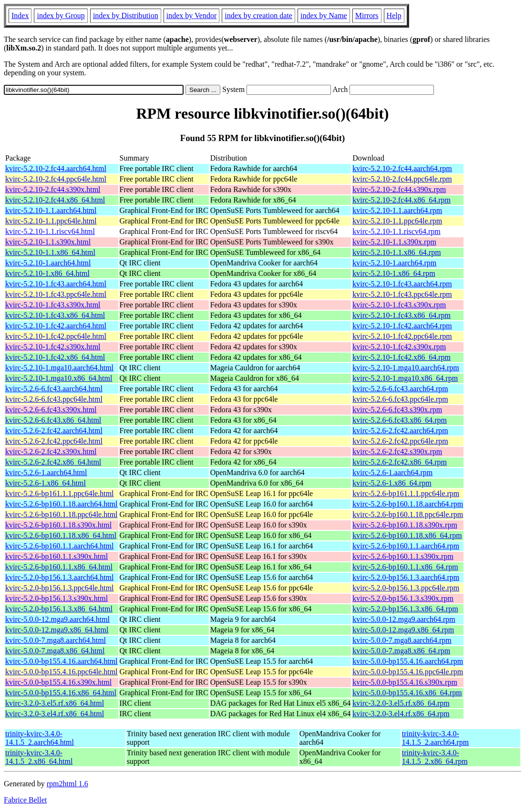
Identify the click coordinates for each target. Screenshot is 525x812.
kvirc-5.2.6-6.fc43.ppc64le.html (54, 399)
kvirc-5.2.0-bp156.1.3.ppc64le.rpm (406, 588)
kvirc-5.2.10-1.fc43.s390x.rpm (399, 305)
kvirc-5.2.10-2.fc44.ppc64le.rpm (402, 179)
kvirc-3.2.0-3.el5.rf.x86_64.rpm (401, 703)
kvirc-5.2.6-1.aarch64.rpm (392, 472)
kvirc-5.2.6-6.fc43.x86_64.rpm (400, 420)
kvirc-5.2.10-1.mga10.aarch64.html (59, 368)
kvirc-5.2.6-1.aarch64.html (46, 472)
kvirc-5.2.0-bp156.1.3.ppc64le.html (60, 588)
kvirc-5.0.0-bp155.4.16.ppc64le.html (62, 672)
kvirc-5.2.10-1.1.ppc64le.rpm (397, 221)
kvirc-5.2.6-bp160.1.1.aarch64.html (60, 546)
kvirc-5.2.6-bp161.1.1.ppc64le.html (60, 493)
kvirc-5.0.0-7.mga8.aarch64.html (56, 640)
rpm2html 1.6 (67, 784)
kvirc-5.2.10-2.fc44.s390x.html (53, 189)
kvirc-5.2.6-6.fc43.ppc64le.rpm (400, 399)
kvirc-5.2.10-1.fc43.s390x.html (53, 305)
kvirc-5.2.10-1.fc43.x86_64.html (55, 315)
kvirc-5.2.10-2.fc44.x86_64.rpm (401, 200)
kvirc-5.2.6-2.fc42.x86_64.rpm (400, 462)
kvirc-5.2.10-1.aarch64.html (48, 263)
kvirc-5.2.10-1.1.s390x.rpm (394, 242)
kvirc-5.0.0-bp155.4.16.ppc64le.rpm (408, 672)
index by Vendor (191, 15)
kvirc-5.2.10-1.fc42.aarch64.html (56, 326)
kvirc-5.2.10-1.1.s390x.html (48, 242)
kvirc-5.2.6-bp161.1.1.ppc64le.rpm (406, 493)
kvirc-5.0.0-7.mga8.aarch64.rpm (402, 640)
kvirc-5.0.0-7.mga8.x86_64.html (55, 651)
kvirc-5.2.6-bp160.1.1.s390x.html (57, 556)
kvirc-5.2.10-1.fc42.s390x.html (53, 347)
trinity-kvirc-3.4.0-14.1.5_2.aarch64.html (40, 738)
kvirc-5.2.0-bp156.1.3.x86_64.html (59, 609)
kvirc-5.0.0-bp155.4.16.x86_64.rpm (407, 693)
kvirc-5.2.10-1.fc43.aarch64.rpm (402, 284)
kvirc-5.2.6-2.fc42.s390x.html (51, 452)
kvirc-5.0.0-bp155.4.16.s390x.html (58, 682)
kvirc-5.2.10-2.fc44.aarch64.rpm (402, 168)
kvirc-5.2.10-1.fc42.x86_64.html (55, 357)
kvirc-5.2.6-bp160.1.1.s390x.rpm (403, 556)
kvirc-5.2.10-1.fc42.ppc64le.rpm (402, 336)
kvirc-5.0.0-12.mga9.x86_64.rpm (403, 630)
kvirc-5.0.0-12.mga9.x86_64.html (57, 630)
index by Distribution (126, 15)
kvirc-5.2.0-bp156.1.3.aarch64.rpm (406, 577)
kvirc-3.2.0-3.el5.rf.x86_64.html (55, 703)
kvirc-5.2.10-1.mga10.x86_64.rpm (405, 378)
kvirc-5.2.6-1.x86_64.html (46, 483)
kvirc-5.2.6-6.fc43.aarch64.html (54, 389)
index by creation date (258, 15)
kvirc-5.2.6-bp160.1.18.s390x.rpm (405, 525)
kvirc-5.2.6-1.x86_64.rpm (392, 483)
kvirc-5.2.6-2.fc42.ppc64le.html (54, 441)
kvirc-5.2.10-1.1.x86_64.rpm (396, 252)
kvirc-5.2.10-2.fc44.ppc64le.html (56, 179)
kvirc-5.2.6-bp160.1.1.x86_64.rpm (405, 567)
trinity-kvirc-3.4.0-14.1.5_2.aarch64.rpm (435, 738)
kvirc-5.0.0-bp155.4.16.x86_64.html (61, 693)
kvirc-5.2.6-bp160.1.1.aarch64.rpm (406, 546)
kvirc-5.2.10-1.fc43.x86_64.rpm (401, 315)
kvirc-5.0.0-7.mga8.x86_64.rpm (401, 651)
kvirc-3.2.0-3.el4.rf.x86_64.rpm (401, 714)
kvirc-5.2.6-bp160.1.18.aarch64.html (62, 504)
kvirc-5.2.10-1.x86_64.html (47, 273)
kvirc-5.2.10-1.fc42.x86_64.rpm (401, 357)
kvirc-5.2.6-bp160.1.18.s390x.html (58, 525)
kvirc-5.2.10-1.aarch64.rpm (394, 263)
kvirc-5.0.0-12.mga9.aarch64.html (57, 619)
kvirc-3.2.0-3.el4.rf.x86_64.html (55, 714)
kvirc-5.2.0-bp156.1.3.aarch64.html (60, 577)
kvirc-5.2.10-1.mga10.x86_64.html (59, 378)
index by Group (61, 15)
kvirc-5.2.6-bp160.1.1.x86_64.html (59, 567)
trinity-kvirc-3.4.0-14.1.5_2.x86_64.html (39, 757)
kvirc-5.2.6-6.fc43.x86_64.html (53, 420)
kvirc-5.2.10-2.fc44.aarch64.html (56, 168)
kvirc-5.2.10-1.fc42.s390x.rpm (399, 347)
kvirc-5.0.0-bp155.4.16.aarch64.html (62, 661)
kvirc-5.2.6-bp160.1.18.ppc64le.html (62, 514)
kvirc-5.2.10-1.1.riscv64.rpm (396, 231)
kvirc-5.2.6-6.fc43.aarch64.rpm (400, 389)
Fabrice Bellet (25, 800)
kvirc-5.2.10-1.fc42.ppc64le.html (56, 336)
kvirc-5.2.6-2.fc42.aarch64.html (54, 431)
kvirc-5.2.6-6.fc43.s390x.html (51, 410)
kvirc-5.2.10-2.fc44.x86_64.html (55, 200)
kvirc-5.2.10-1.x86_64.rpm (394, 273)
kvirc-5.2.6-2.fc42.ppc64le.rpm (400, 441)
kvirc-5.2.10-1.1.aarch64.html (51, 210)
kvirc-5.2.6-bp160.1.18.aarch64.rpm (408, 504)
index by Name (324, 15)
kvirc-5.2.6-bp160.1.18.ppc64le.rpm (408, 514)
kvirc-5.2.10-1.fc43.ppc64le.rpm (402, 294)
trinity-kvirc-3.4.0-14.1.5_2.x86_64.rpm (435, 757)
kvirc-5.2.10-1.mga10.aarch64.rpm (406, 368)
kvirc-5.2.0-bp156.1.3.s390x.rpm (403, 598)
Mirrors (367, 15)
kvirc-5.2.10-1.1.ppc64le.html (51, 221)
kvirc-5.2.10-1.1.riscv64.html (50, 231)
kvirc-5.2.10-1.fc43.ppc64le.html (56, 294)
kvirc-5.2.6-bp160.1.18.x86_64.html (61, 535)
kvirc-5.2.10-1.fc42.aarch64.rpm (402, 326)
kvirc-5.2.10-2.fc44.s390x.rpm (399, 189)
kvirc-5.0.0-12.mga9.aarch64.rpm (404, 619)
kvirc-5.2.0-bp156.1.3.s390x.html (57, 598)
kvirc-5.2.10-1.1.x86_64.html (50, 252)
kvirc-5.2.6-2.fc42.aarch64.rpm (400, 431)
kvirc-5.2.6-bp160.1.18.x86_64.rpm (407, 535)
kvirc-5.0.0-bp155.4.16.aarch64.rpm (408, 661)
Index (20, 15)
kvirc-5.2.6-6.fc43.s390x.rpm (397, 410)
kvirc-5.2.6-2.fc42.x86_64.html (53, 462)
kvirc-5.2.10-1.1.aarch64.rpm (397, 210)
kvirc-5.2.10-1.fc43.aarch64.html (56, 284)
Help (394, 15)
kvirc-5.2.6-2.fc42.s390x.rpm (397, 452)
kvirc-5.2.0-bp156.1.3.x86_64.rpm (405, 609)
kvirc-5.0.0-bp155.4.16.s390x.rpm (405, 682)
